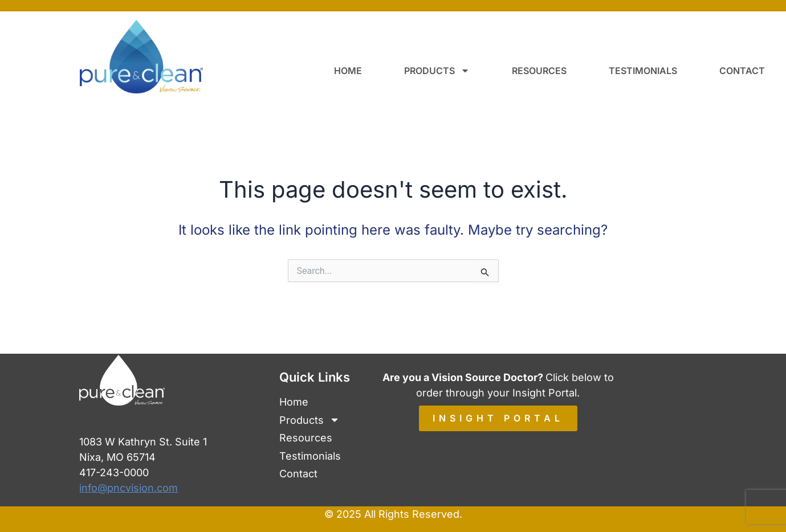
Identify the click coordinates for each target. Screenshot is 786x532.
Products (437, 71)
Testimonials (643, 71)
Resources (539, 71)
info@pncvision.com (129, 488)
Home (348, 71)
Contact (742, 71)
